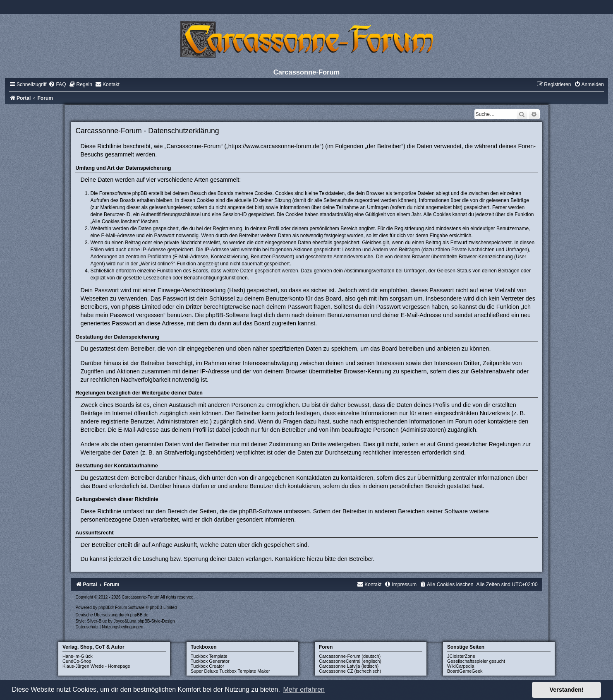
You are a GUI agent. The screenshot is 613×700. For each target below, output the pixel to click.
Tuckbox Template (209, 656)
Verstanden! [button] (567, 690)
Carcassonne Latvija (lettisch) (349, 666)
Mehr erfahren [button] (304, 689)
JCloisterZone (461, 656)
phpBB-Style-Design (156, 621)
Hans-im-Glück (78, 656)
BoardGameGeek (465, 671)
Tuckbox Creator (207, 666)
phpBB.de (139, 615)
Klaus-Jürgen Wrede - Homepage (96, 666)
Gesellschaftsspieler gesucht (476, 661)
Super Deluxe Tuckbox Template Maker (230, 671)
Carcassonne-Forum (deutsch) (350, 656)
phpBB (105, 607)
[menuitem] (57, 84)
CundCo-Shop (77, 661)
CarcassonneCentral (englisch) (350, 661)
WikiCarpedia (461, 666)
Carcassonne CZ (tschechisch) (350, 671)
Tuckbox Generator (210, 661)
